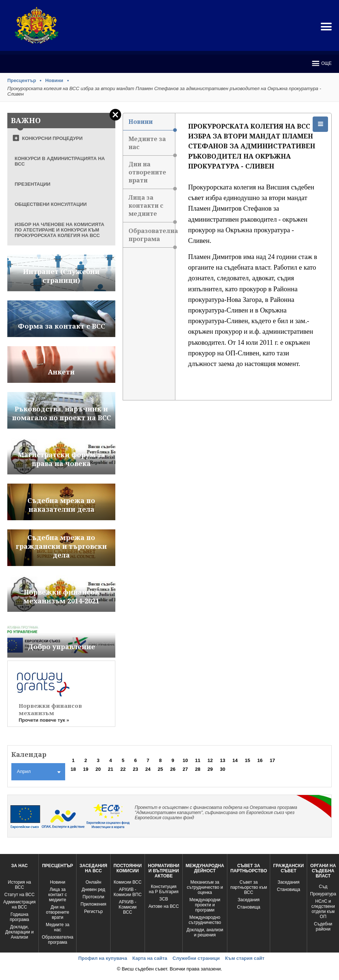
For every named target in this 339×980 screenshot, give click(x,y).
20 (98, 769)
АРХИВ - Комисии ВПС (128, 892)
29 (210, 769)
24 (148, 769)
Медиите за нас (152, 145)
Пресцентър (22, 80)
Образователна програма (152, 237)
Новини (54, 80)
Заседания (249, 900)
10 (185, 760)
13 (223, 760)
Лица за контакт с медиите (58, 895)
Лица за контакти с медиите (152, 208)
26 (173, 769)
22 (123, 769)
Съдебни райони (323, 927)
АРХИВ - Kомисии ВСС (128, 907)
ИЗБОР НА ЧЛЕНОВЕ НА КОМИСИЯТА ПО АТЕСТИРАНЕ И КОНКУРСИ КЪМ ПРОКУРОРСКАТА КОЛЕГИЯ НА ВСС (59, 230)
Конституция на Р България (164, 889)
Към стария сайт (245, 958)
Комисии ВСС (127, 882)
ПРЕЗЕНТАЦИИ (33, 184)
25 (160, 769)
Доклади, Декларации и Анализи (19, 932)
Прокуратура (323, 894)
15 (247, 760)
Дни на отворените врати (152, 175)
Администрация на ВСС (19, 905)
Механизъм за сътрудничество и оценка (205, 887)
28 (198, 769)
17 (272, 760)
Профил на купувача (103, 958)
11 (198, 760)
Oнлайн (94, 882)
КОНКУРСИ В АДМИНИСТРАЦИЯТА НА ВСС (60, 161)
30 (223, 769)
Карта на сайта (150, 958)
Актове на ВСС (163, 906)
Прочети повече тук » (44, 720)
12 (210, 760)
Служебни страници (196, 958)
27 (185, 769)
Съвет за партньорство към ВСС (249, 887)
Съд (323, 887)
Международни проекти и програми (205, 905)
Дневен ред (93, 890)
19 (86, 769)
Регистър (94, 911)
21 (111, 769)
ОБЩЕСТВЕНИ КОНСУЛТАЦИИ (51, 204)
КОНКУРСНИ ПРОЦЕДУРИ (52, 138)
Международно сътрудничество (205, 920)
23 (135, 769)
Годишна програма (20, 917)
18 (73, 769)
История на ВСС (20, 885)
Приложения (93, 904)
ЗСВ (164, 899)
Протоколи (94, 897)
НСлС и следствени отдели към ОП (323, 909)
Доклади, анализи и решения (205, 932)
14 (235, 760)
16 (260, 760)
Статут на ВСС (19, 895)
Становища (249, 907)
